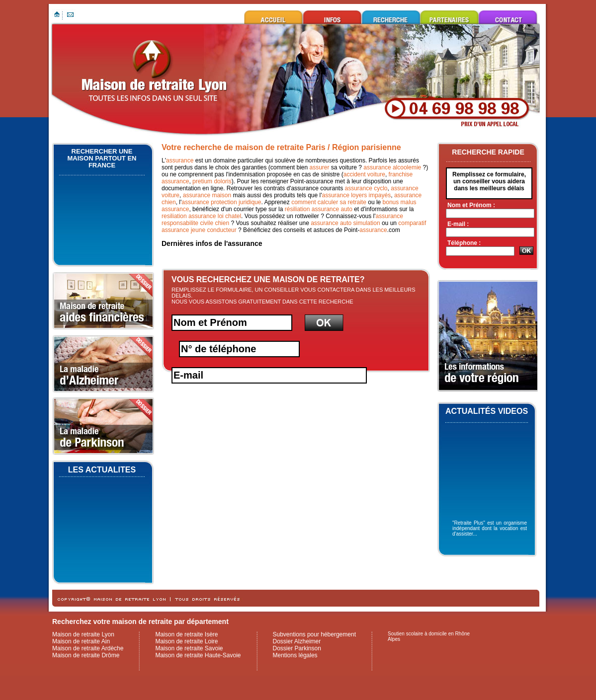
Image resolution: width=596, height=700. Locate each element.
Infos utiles (332, 17)
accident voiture (364, 174)
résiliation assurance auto (319, 209)
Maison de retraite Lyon (273, 17)
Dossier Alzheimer (297, 641)
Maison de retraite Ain (81, 641)
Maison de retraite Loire (186, 641)
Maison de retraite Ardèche (88, 648)
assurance (180, 160)
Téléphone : (464, 243)
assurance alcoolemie (392, 167)
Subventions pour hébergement (314, 634)
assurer (320, 167)
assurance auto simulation (345, 223)
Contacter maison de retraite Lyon (508, 17)
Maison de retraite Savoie (189, 648)
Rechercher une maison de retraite (391, 17)
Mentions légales (295, 655)
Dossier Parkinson (297, 648)
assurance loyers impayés (356, 195)
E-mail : (458, 224)
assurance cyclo (366, 188)
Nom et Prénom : (471, 205)
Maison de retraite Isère (186, 634)
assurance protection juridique (221, 202)
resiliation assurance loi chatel (201, 216)
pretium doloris (212, 181)
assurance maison (207, 195)
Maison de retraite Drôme (86, 655)
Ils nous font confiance (449, 17)
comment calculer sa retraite (329, 202)
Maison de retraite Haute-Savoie (198, 655)
